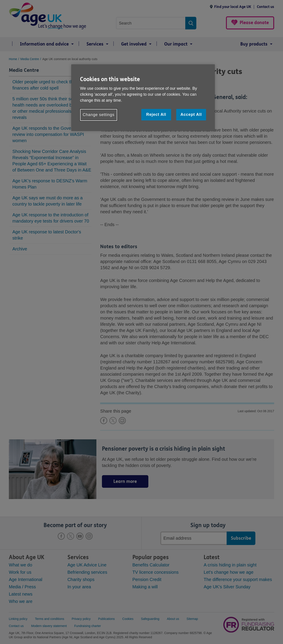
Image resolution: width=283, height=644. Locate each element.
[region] (143, 98)
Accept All (191, 114)
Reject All (156, 114)
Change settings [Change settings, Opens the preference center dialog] (99, 115)
